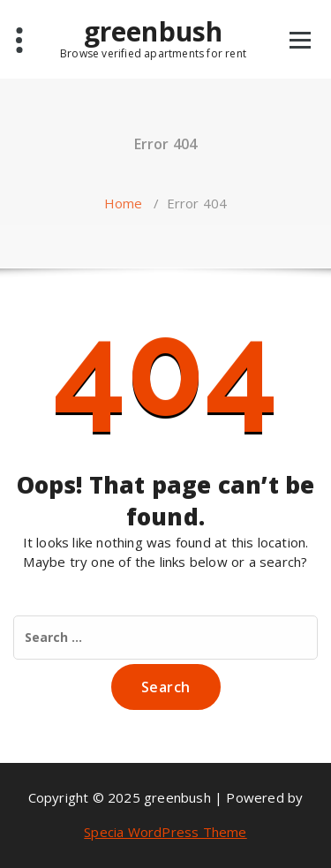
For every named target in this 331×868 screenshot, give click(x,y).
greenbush (153, 38)
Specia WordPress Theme (165, 832)
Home (124, 203)
